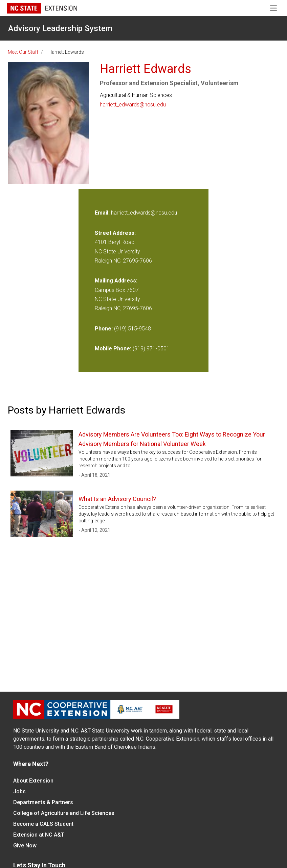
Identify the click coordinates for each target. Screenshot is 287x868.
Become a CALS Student (43, 824)
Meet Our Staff (23, 52)
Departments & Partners (43, 802)
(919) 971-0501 (151, 349)
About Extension (33, 781)
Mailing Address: (116, 281)
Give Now (25, 846)
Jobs (19, 791)
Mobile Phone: (113, 349)
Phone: (104, 329)
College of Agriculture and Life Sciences (64, 813)
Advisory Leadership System (60, 28)
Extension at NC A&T (39, 835)
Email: (103, 213)
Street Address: (115, 233)
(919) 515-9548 (133, 329)
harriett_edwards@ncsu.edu (133, 105)
